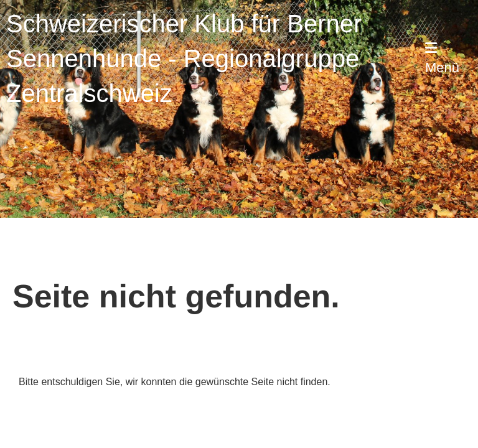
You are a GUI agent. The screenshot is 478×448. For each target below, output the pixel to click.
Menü (442, 58)
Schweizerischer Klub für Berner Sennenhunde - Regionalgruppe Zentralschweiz (184, 58)
